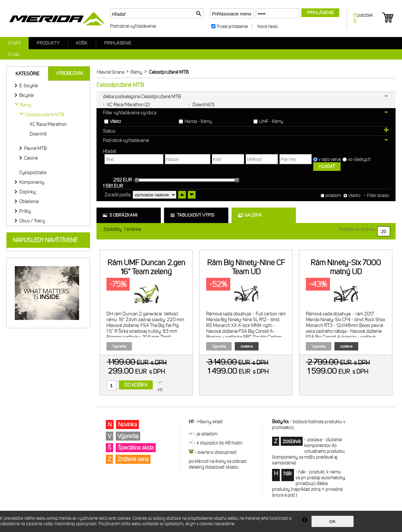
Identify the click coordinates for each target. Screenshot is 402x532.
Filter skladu (376, 196)
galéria (253, 215)
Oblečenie (29, 201)
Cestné (31, 158)
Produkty (48, 43)
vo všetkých (360, 159)
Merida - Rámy (198, 121)
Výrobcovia (69, 73)
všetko (354, 196)
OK (332, 522)
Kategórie (27, 74)
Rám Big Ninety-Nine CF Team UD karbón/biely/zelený (246, 272)
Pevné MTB (35, 148)
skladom (333, 196)
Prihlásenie (118, 43)
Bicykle (26, 95)
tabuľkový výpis (196, 215)
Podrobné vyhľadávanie (133, 26)
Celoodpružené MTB (45, 115)
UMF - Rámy (271, 121)
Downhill (201, 105)
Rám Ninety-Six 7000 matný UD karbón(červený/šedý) (346, 272)
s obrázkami (123, 215)
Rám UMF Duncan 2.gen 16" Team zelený (146, 267)
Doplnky (27, 192)
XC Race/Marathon (125, 105)
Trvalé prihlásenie (232, 27)
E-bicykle (29, 86)
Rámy (26, 105)
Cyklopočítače (33, 173)
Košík (82, 43)
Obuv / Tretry (32, 221)
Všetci (115, 121)
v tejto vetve (330, 159)
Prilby (25, 211)
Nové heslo (268, 27)
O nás (14, 43)
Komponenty (32, 182)
